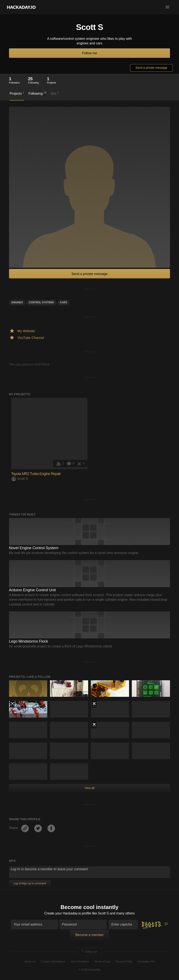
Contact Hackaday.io (53, 961)
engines (17, 302)
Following (37, 93)
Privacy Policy (124, 961)
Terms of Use (102, 961)
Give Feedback (80, 961)
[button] (167, 7)
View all (90, 788)
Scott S (20, 479)
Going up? (89, 952)
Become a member (89, 935)
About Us (30, 961)
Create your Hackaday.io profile (68, 913)
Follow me (89, 53)
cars (63, 302)
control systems (41, 302)
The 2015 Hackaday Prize (94, 704)
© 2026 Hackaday (90, 970)
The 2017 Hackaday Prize (12, 704)
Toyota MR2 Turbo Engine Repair (36, 474)
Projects (17, 93)
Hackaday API (146, 961)
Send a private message (151, 68)
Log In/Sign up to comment (30, 883)
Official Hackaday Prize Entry (94, 725)
